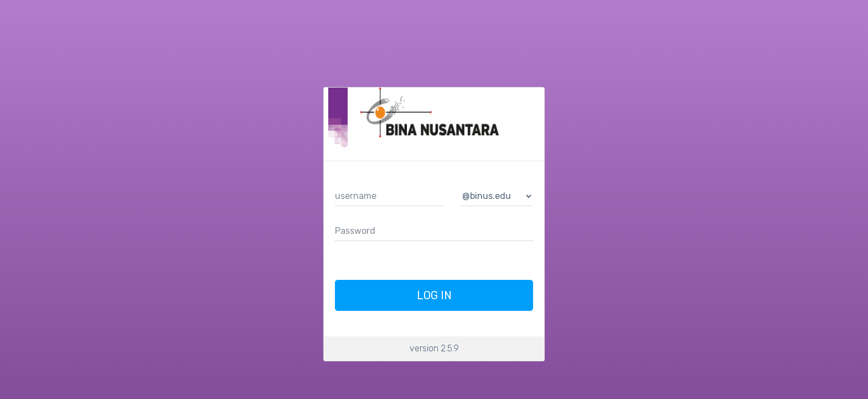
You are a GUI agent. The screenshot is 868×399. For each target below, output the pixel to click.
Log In (434, 295)
